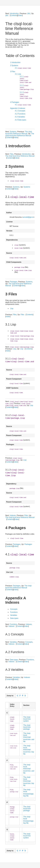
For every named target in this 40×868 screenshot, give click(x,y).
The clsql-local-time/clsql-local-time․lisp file (29, 750)
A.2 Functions (20, 114)
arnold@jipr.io (28, 217)
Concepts (14, 609)
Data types (14, 618)
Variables (14, 615)
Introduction (14, 13)
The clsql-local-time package (27, 727)
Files (12, 154)
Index (20, 15)
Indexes (13, 515)
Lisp (12, 308)
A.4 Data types (21, 120)
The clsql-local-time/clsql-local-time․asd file (29, 737)
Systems (13, 132)
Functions (14, 612)
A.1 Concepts (20, 111)
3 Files (13, 72)
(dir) (29, 13)
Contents (14, 15)
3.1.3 (26, 95)
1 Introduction (15, 62)
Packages (14, 282)
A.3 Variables (20, 117)
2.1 (23, 68)
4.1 (23, 105)
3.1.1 (25, 79)
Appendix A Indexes (18, 108)
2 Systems (14, 65)
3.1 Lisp (18, 74)
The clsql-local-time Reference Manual (19, 133)
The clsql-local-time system (27, 719)
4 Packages (15, 102)
